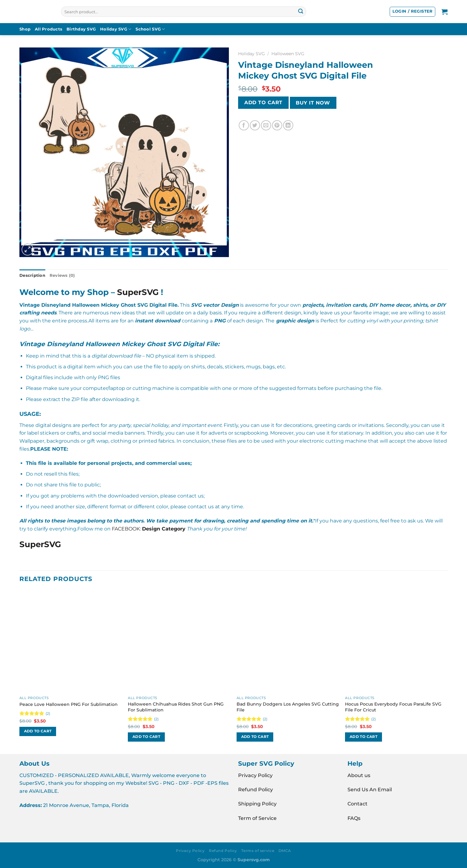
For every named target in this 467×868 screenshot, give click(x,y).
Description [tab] (32, 275)
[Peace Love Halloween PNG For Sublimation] (71, 642)
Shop (25, 29)
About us (359, 775)
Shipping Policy (257, 804)
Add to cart (263, 102)
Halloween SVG (288, 54)
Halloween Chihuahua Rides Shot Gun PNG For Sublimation (176, 707)
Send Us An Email (370, 790)
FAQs (354, 818)
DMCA (285, 851)
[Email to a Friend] (266, 125)
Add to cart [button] (38, 731)
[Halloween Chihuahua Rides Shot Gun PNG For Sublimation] (179, 642)
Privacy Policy (255, 775)
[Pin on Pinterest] (277, 125)
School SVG (150, 29)
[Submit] (301, 12)
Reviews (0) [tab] (62, 275)
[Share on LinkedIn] (288, 125)
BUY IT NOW (313, 103)
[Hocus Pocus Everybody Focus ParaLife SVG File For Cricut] (396, 642)
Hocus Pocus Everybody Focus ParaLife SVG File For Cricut (393, 707)
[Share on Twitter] (255, 125)
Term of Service (257, 818)
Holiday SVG (116, 29)
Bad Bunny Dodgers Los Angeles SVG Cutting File (288, 707)
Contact (357, 804)
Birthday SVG (81, 29)
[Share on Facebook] (244, 125)
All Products (49, 29)
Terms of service (258, 851)
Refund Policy (256, 790)
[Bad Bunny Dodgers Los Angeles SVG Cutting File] (288, 642)
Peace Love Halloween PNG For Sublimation (69, 704)
